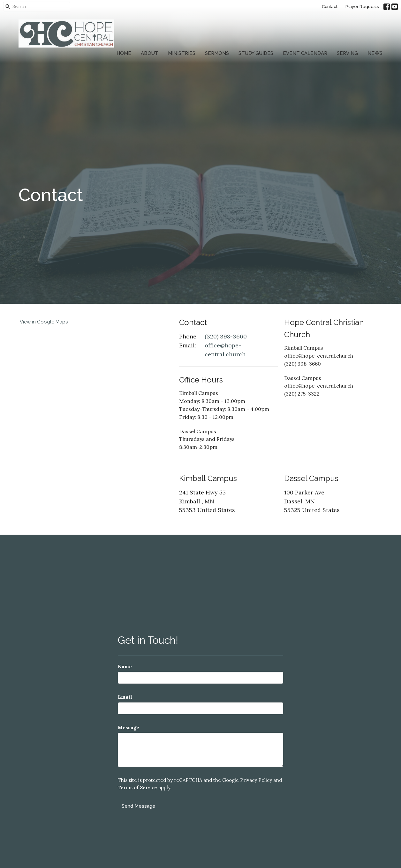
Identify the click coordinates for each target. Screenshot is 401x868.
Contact (330, 7)
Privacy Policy (256, 780)
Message (129, 727)
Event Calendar (305, 53)
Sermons (217, 53)
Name (125, 667)
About (150, 53)
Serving (347, 53)
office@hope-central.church (225, 350)
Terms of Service (137, 787)
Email (125, 697)
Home (124, 53)
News (375, 53)
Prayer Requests (362, 7)
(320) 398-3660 (226, 336)
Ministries (182, 53)
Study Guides (256, 53)
